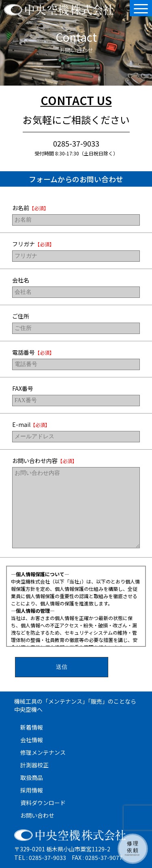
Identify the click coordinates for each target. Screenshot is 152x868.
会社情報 (32, 740)
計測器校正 (34, 765)
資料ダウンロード (43, 803)
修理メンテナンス (43, 752)
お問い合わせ (37, 815)
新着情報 (32, 727)
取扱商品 (32, 778)
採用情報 (32, 790)
